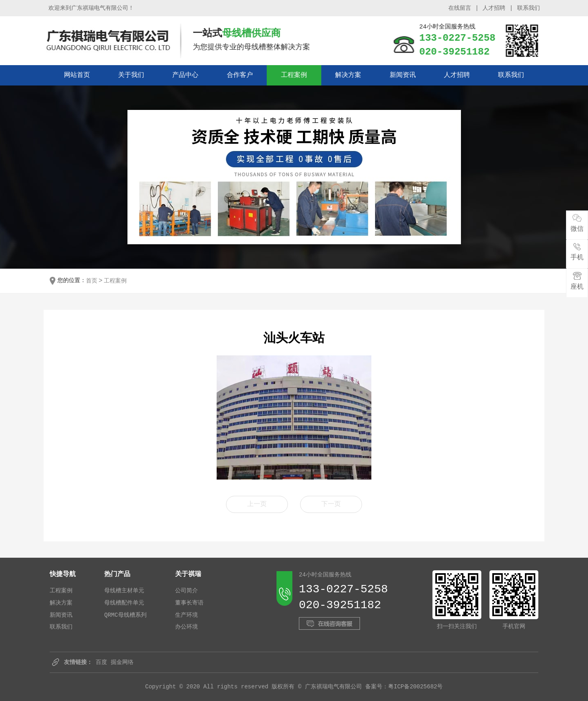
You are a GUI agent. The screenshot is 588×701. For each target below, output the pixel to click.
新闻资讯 (403, 75)
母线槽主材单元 (124, 591)
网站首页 (77, 75)
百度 (101, 662)
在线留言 (462, 8)
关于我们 (131, 75)
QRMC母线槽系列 (125, 615)
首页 (92, 281)
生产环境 (186, 615)
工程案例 (294, 75)
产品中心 (185, 75)
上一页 (257, 504)
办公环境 (186, 627)
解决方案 (348, 75)
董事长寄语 (189, 603)
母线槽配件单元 (124, 603)
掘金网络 (122, 662)
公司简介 (186, 591)
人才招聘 (497, 8)
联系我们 (531, 8)
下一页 (331, 504)
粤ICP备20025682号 (415, 687)
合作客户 (240, 75)
